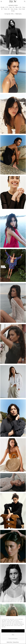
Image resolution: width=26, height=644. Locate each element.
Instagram (7, 14)
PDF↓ (13, 14)
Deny (13, 635)
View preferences (13, 639)
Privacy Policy (16, 642)
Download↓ (19, 14)
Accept (13, 631)
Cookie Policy (9, 642)
